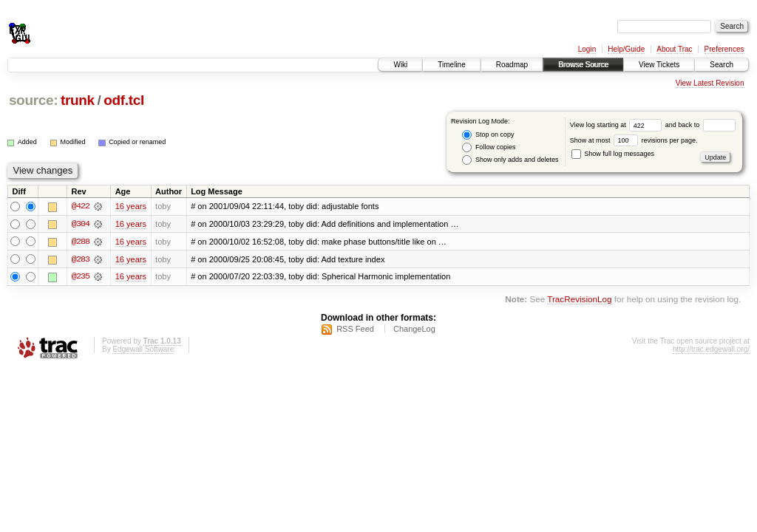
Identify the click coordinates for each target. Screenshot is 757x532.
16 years (131, 206)
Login (587, 49)
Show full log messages (613, 154)
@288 (81, 242)
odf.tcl (124, 100)
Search (722, 65)
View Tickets (659, 65)
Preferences (724, 49)
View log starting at (618, 125)
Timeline (451, 65)
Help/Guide (626, 49)
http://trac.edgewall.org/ (711, 350)
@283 (81, 259)
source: (33, 100)
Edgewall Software (143, 350)
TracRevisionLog (579, 300)
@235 (81, 277)
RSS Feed (355, 330)
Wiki (400, 65)
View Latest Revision (710, 83)
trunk (78, 100)
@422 (81, 206)
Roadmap (512, 65)
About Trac (674, 49)
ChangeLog (414, 330)
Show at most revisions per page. (634, 140)
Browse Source (583, 65)
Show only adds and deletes (510, 160)
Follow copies (489, 147)
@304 (81, 224)
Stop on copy (488, 135)
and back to (700, 125)
